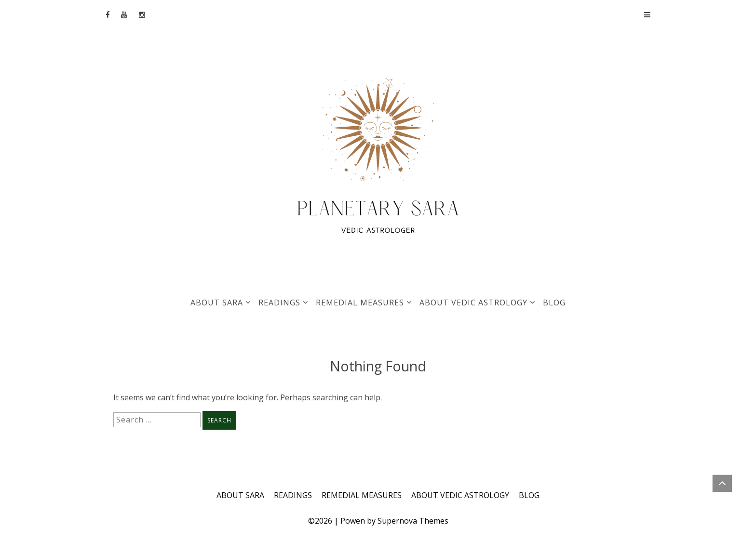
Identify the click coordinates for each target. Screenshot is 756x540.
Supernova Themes (413, 521)
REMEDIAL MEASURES (360, 303)
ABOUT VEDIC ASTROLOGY (473, 303)
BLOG (554, 303)
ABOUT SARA (217, 303)
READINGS (279, 303)
